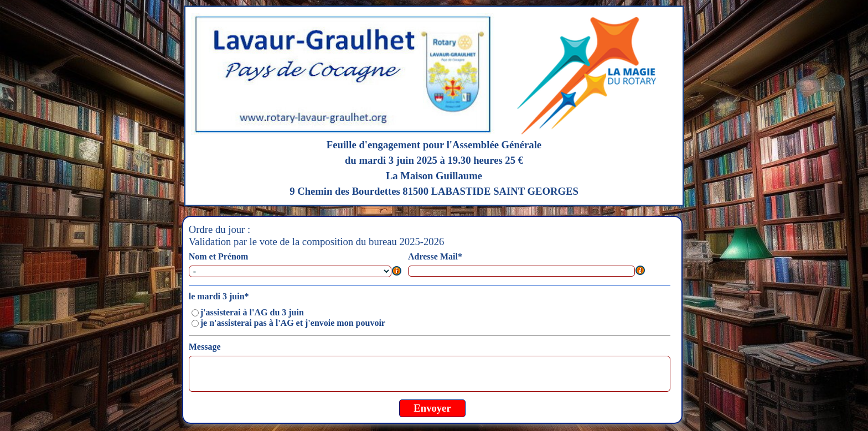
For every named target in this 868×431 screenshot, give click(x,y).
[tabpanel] (434, 106)
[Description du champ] (397, 272)
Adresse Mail (435, 256)
